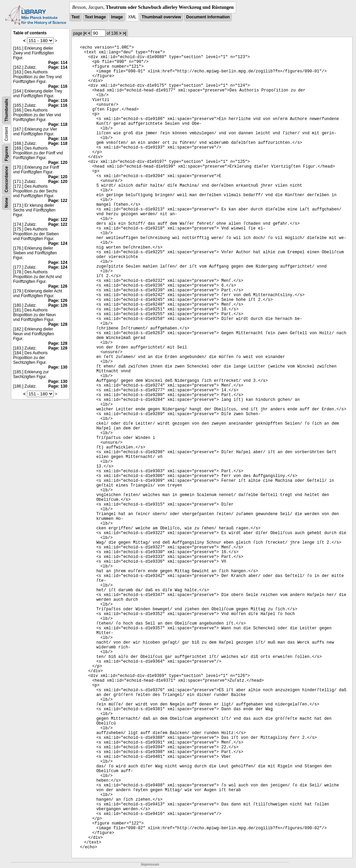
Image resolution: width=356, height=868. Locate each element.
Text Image (95, 17)
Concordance (6, 179)
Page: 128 (58, 324)
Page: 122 (58, 201)
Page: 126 (58, 286)
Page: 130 (58, 367)
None (6, 203)
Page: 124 (58, 243)
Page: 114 (58, 63)
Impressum (150, 864)
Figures (6, 154)
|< (85, 33)
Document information (208, 17)
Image (117, 17)
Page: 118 (58, 124)
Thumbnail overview (161, 17)
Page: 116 (58, 86)
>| (124, 33)
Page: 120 (58, 163)
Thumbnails (6, 110)
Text (76, 17)
